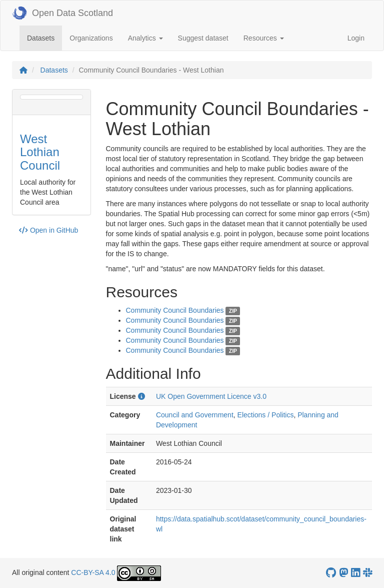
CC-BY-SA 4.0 (93, 572)
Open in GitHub (48, 230)
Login (356, 38)
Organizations (91, 38)
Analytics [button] (145, 38)
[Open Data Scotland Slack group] (367, 573)
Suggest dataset (203, 38)
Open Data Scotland (62, 13)
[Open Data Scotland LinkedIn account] (355, 573)
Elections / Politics (266, 415)
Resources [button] (264, 38)
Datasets (44, 37)
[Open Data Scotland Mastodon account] (343, 573)
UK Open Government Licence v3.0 (211, 396)
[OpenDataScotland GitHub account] (331, 573)
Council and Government (195, 415)
